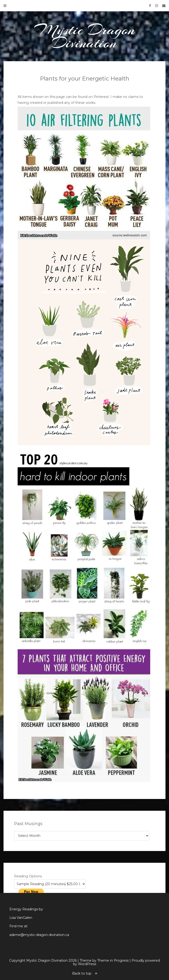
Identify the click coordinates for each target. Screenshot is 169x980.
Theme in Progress (113, 960)
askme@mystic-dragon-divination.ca (39, 935)
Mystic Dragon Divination (85, 36)
